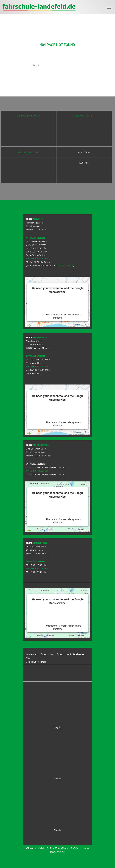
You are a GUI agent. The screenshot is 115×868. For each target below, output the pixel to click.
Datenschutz (47, 654)
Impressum (32, 654)
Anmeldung (84, 152)
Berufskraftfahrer (84, 116)
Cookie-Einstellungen (36, 662)
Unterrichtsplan (28, 152)
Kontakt (84, 163)
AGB (28, 658)
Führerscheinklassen (28, 116)
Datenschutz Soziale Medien (71, 654)
